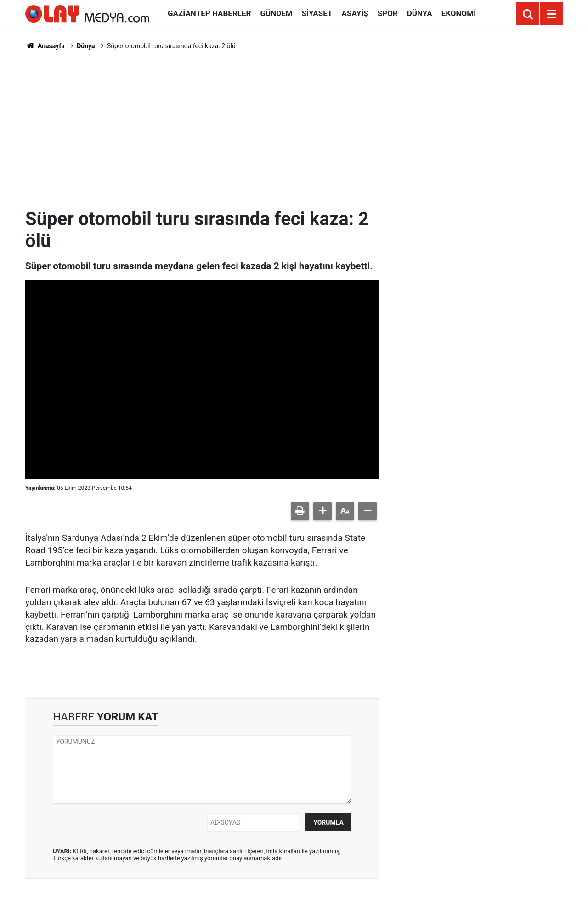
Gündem (276, 13)
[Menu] (551, 14)
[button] (322, 511)
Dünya (420, 13)
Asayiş (355, 13)
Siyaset (317, 13)
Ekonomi (459, 13)
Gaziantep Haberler (209, 13)
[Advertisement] (294, 129)
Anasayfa (45, 46)
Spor (388, 13)
